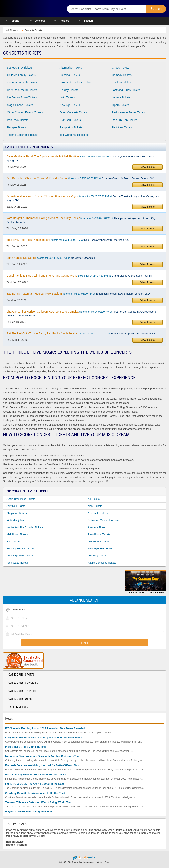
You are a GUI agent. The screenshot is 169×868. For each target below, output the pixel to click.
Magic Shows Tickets (20, 105)
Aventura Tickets (97, 527)
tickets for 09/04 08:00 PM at (81, 313)
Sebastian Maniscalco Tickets (105, 520)
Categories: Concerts (23, 683)
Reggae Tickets (17, 127)
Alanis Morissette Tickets (102, 563)
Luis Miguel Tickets (99, 541)
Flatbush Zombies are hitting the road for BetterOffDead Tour (42, 765)
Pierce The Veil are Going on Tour (26, 747)
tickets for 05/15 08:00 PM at (80, 178)
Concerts (40, 21)
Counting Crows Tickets (20, 556)
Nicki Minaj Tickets (17, 520)
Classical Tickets (70, 75)
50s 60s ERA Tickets (20, 68)
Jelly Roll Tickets (16, 506)
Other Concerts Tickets (74, 112)
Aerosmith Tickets (98, 513)
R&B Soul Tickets (70, 120)
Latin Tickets (67, 97)
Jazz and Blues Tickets (126, 90)
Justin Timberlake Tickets (21, 499)
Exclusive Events (20, 707)
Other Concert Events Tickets (25, 112)
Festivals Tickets (122, 83)
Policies (99, 862)
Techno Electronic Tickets (23, 135)
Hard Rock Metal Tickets (22, 90)
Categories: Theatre (22, 691)
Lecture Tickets (121, 97)
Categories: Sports (21, 675)
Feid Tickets (13, 541)
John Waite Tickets (17, 563)
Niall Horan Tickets (17, 534)
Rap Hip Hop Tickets (124, 120)
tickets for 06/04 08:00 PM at (68, 240)
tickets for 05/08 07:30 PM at (81, 158)
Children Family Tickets (21, 75)
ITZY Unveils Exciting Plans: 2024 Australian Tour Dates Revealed (45, 728)
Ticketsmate (31, 8)
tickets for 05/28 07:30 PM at (81, 220)
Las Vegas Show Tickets (22, 97)
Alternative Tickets (71, 68)
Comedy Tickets (122, 75)
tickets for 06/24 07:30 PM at (80, 276)
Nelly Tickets (95, 506)
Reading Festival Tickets (20, 549)
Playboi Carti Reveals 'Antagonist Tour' (29, 812)
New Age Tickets (70, 105)
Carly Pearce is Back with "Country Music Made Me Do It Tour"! (44, 738)
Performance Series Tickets (129, 112)
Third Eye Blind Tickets (101, 549)
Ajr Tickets (94, 499)
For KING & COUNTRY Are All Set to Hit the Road (35, 784)
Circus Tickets (120, 68)
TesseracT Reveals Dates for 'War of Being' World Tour (38, 802)
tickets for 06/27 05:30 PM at (78, 294)
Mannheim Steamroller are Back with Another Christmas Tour (42, 756)
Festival (89, 21)
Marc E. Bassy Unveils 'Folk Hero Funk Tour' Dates (36, 775)
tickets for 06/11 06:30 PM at (52, 258)
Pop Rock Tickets (18, 120)
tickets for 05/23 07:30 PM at (83, 198)
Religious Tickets (122, 127)
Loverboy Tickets (97, 556)
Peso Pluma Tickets (99, 534)
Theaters (64, 21)
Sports (15, 21)
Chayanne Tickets (17, 513)
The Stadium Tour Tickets (145, 582)
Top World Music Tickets (74, 135)
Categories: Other (21, 699)
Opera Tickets (120, 105)
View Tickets (148, 167)
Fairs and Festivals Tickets (76, 83)
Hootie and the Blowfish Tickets (25, 527)
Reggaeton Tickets (71, 127)
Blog (107, 862)
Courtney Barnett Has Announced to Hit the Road (35, 793)
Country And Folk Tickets (22, 83)
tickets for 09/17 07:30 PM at (81, 333)
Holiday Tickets (69, 90)
